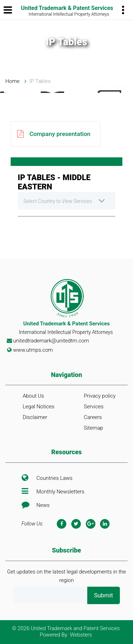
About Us (33, 396)
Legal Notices (38, 407)
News (43, 505)
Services (94, 407)
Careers (93, 417)
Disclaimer (35, 417)
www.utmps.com (33, 350)
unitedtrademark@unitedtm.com (51, 341)
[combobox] (66, 201)
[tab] (66, 162)
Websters (81, 635)
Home (12, 81)
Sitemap (93, 428)
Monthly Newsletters (60, 492)
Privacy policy (100, 396)
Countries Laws (55, 478)
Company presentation (54, 134)
